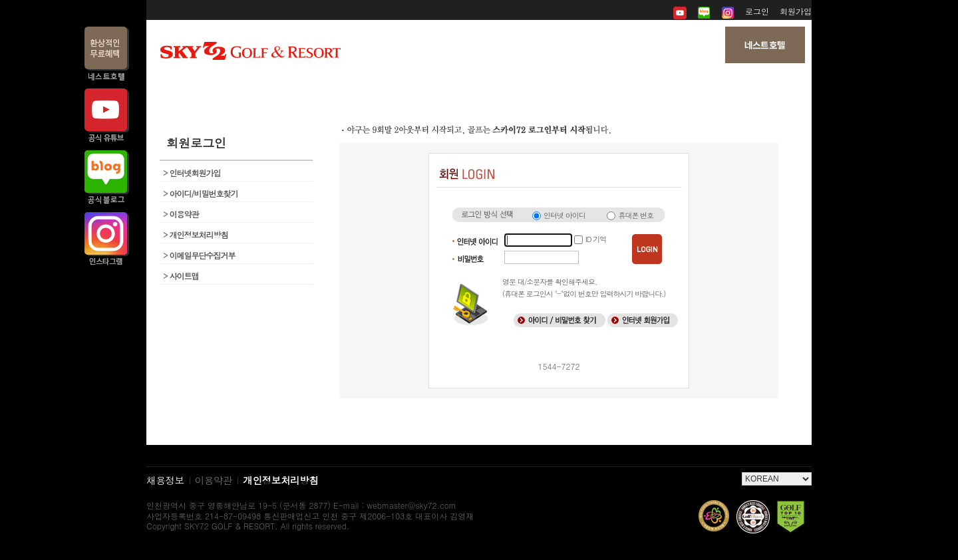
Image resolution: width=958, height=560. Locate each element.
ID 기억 (596, 239)
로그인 (757, 11)
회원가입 (796, 11)
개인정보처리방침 (196, 234)
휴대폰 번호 (636, 215)
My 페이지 (700, 86)
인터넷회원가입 (192, 173)
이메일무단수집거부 (199, 255)
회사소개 (257, 86)
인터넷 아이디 (564, 215)
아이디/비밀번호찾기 (201, 193)
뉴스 (479, 86)
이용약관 (181, 214)
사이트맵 (181, 276)
